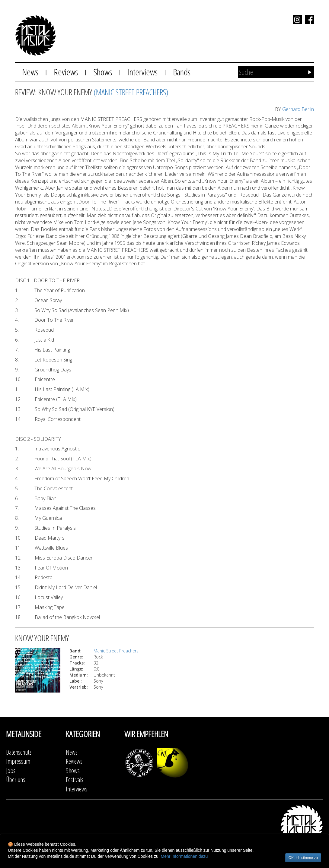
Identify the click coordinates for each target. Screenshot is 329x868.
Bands (182, 72)
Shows (103, 72)
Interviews (143, 72)
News (30, 72)
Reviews (66, 72)
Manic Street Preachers (116, 651)
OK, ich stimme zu (303, 858)
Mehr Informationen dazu (184, 856)
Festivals (75, 780)
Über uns (16, 780)
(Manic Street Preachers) (131, 92)
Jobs (11, 770)
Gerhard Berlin (298, 109)
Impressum (18, 761)
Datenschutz (19, 752)
